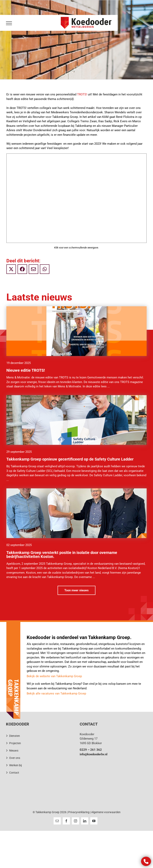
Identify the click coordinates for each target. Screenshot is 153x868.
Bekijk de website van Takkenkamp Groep (54, 676)
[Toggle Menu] (8, 23)
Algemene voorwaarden (106, 812)
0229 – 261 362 (91, 750)
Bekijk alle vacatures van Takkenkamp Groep (56, 693)
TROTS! (82, 94)
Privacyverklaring (79, 812)
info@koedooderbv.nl (94, 754)
